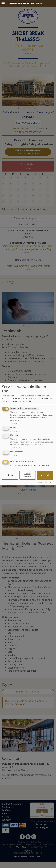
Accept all (45, 475)
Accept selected (28, 475)
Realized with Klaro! (46, 482)
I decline (10, 475)
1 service (15, 431)
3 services (15, 423)
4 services (15, 448)
